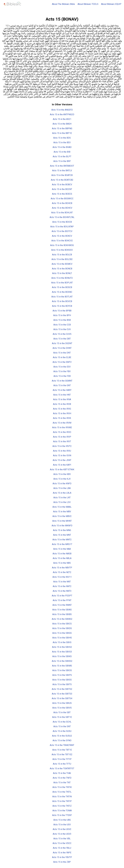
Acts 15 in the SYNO (62, 740)
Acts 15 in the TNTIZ (62, 806)
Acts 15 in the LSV (62, 502)
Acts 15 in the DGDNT (62, 343)
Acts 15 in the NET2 (62, 572)
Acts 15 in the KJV (62, 479)
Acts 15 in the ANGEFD (62, 110)
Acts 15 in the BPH (62, 315)
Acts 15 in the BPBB (62, 311)
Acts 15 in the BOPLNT (62, 283)
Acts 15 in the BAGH (62, 124)
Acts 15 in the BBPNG (62, 128)
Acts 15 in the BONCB (62, 269)
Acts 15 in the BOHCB (62, 203)
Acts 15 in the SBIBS (62, 614)
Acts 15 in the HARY (62, 390)
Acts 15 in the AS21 (62, 119)
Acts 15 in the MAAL (62, 507)
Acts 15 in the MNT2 (62, 540)
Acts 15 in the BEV (62, 142)
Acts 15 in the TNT (62, 783)
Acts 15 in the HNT (62, 395)
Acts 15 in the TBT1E (62, 750)
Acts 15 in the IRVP (62, 437)
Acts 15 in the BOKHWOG (62, 245)
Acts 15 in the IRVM (62, 423)
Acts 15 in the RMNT (62, 605)
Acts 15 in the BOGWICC (62, 199)
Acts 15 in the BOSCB (62, 287)
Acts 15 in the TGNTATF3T (62, 768)
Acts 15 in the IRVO (62, 432)
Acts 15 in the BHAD (62, 147)
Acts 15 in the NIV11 (62, 577)
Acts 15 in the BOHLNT (62, 213)
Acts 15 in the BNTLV (62, 171)
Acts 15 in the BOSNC (62, 292)
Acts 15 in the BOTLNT (62, 297)
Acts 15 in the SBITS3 (62, 694)
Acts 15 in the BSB (62, 320)
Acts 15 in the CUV (62, 329)
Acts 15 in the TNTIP (62, 801)
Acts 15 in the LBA (62, 488)
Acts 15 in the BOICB (62, 222)
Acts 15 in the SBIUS (62, 703)
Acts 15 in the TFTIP (62, 759)
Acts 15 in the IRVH (62, 413)
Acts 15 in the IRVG (62, 409)
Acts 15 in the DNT (62, 353)
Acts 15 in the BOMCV (62, 264)
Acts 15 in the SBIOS (62, 670)
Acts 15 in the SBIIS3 (62, 652)
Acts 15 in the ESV (62, 367)
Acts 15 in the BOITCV (62, 231)
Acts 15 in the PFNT (62, 600)
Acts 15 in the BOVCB (62, 301)
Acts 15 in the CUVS (62, 334)
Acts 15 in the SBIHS (62, 638)
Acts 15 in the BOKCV (62, 236)
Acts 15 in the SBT (62, 712)
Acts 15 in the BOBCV (62, 185)
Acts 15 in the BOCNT (62, 189)
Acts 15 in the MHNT (62, 521)
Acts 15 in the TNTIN (62, 797)
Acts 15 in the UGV (62, 825)
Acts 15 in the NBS (62, 563)
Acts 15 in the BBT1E (62, 133)
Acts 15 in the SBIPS (62, 675)
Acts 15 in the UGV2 (62, 829)
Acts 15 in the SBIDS (62, 628)
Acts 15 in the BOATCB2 (62, 180)
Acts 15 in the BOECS (62, 194)
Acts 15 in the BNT (62, 161)
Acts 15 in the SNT (62, 726)
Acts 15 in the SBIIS (62, 642)
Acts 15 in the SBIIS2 (62, 647)
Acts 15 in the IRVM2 (62, 427)
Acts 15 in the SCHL (62, 722)
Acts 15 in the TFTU (62, 764)
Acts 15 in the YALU (62, 848)
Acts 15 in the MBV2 (62, 516)
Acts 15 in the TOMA (62, 811)
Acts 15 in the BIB (62, 152)
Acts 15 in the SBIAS (62, 610)
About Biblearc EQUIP (111, 4)
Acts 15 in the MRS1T (62, 544)
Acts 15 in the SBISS (62, 680)
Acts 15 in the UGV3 (62, 834)
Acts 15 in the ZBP (62, 862)
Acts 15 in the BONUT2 (62, 278)
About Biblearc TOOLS (88, 4)
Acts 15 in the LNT (62, 498)
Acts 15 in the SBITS (62, 684)
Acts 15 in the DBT (62, 339)
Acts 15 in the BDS (62, 138)
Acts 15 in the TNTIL (62, 792)
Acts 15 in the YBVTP (62, 857)
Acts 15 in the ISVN (62, 455)
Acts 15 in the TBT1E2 (62, 754)
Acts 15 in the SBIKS (62, 656)
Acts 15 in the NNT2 (62, 586)
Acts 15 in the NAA (62, 549)
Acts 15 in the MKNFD (62, 526)
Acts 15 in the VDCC (62, 843)
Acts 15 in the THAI (62, 773)
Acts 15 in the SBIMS (62, 666)
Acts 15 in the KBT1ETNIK (62, 470)
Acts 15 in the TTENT (62, 815)
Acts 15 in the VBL (62, 839)
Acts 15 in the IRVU (62, 451)
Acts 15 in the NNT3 (62, 591)
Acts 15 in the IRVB (62, 404)
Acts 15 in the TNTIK (62, 787)
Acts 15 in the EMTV (62, 362)
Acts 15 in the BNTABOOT (62, 166)
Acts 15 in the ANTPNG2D (62, 114)
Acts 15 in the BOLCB (62, 255)
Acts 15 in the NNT (62, 582)
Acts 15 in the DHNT (62, 348)
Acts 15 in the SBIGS (62, 633)
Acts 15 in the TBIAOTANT (62, 745)
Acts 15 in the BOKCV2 (62, 241)
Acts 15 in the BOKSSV (62, 250)
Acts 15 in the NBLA (62, 558)
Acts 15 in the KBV (62, 474)
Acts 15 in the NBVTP (62, 568)
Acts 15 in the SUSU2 (62, 736)
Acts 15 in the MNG (62, 530)
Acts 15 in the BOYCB (62, 306)
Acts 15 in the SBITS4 (62, 698)
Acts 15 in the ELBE (62, 357)
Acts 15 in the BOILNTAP (62, 227)
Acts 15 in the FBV (62, 371)
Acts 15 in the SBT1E (62, 717)
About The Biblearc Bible (63, 4)
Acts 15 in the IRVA (62, 399)
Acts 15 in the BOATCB (62, 175)
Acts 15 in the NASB (62, 554)
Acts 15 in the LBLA (62, 493)
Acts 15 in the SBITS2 (62, 689)
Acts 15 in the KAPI (62, 465)
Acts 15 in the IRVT (62, 441)
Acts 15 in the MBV (62, 512)
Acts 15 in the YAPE (62, 853)
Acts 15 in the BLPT (62, 157)
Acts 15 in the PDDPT (62, 596)
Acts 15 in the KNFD (62, 484)
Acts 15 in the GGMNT (62, 381)
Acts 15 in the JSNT (62, 460)
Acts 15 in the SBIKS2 (62, 661)
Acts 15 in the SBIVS (62, 708)
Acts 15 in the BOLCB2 (62, 259)
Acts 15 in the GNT (62, 385)
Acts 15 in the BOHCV (62, 208)
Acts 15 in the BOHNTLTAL (62, 217)
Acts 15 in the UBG (62, 820)
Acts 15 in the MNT (62, 535)
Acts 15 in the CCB (62, 325)
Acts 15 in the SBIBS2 (62, 619)
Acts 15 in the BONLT (62, 273)
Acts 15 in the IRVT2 (62, 446)
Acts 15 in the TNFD (62, 778)
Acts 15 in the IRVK (62, 418)
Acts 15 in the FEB (62, 376)
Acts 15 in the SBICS (62, 624)
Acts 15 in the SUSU (62, 731)
